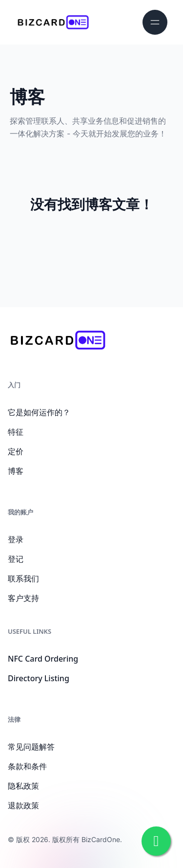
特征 (16, 432)
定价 (16, 451)
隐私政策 (23, 786)
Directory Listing (39, 678)
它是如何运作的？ (39, 412)
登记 (16, 559)
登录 (16, 539)
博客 (16, 471)
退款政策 (23, 805)
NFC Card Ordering (43, 659)
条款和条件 (27, 766)
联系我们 (23, 579)
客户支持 (23, 598)
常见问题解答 (31, 747)
